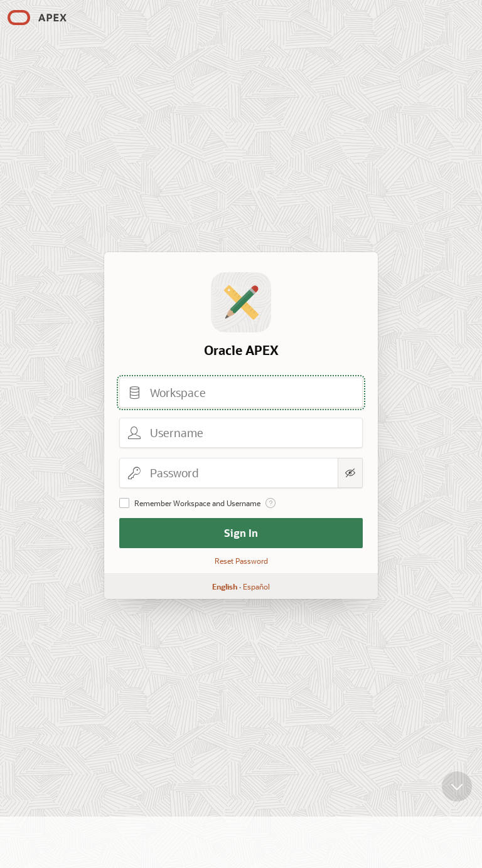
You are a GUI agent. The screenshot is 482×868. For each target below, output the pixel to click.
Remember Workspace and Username (197, 503)
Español (256, 586)
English (225, 586)
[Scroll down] (457, 786)
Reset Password (241, 561)
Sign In (241, 533)
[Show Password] (350, 473)
